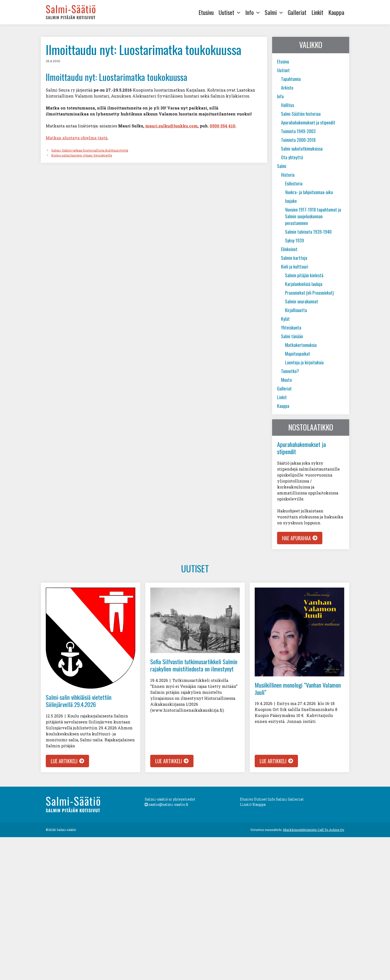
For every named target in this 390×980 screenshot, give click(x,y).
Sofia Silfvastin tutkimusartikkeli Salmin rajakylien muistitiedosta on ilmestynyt (194, 665)
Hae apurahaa (296, 538)
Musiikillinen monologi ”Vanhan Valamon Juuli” (298, 688)
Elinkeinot (289, 249)
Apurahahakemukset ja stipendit (308, 122)
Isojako (291, 201)
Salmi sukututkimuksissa (302, 149)
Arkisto (287, 88)
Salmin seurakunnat (302, 301)
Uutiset (231, 12)
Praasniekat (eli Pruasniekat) (309, 293)
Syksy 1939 (294, 240)
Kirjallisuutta (296, 310)
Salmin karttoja (294, 258)
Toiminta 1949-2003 (298, 131)
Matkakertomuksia (301, 345)
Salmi (275, 12)
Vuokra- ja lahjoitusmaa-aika (309, 192)
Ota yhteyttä (292, 157)
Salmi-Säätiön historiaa (301, 114)
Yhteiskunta (291, 327)
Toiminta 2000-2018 (298, 140)
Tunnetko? (290, 371)
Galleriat (297, 12)
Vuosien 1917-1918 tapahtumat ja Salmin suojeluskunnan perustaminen (313, 216)
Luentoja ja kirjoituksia (304, 362)
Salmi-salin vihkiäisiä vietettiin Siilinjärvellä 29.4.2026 (79, 701)
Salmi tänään (292, 336)
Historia (288, 175)
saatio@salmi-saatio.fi (167, 804)
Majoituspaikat (298, 354)
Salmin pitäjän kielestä (304, 275)
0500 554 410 (222, 126)
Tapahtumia (291, 79)
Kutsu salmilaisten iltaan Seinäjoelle (82, 155)
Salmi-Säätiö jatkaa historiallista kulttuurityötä (90, 150)
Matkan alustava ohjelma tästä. (77, 138)
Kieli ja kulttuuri (295, 267)
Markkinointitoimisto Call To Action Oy (314, 830)
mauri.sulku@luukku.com (171, 126)
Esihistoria (294, 183)
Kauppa (336, 12)
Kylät (285, 319)
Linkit (317, 12)
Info (254, 12)
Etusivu (206, 12)
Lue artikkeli (64, 761)
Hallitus (288, 105)
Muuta (286, 380)
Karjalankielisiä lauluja (304, 284)
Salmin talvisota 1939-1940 (308, 232)
